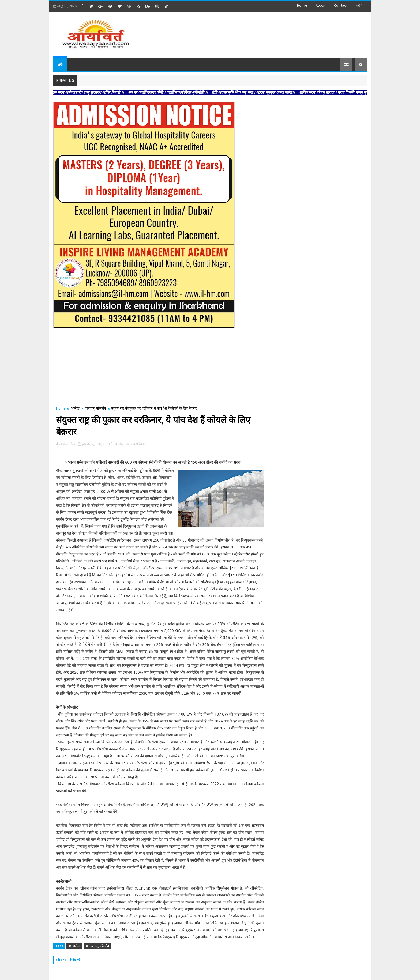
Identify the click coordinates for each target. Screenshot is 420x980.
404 (359, 5)
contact (341, 5)
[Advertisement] (269, 32)
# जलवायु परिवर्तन (97, 946)
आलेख (75, 408)
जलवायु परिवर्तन (96, 408)
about (321, 5)
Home (302, 5)
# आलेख (74, 946)
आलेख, (120, 444)
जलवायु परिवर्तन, (136, 444)
